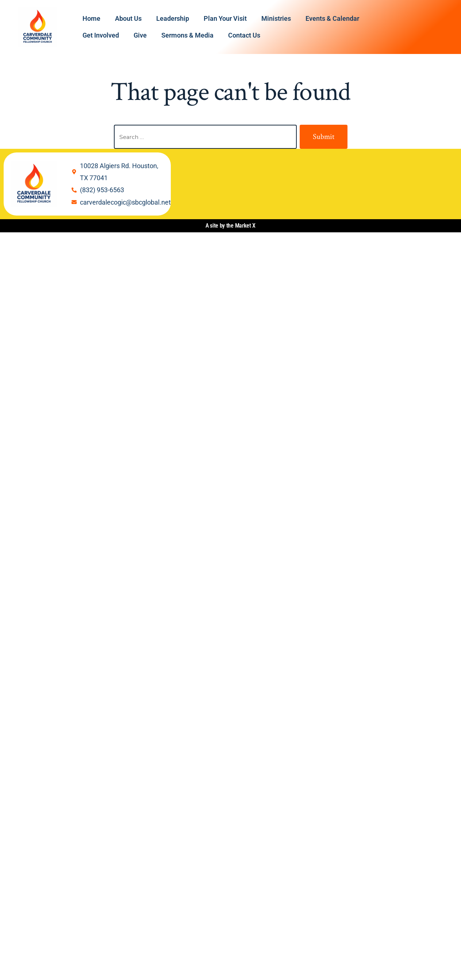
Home (91, 18)
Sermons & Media (187, 35)
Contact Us (244, 35)
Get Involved (101, 35)
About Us (128, 18)
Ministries (276, 18)
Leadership (173, 18)
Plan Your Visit (225, 18)
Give (140, 35)
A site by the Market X (230, 226)
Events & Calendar (332, 18)
